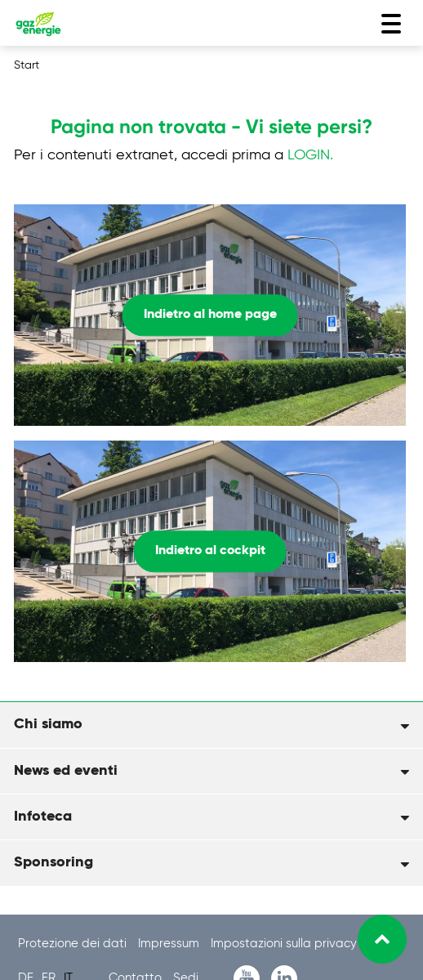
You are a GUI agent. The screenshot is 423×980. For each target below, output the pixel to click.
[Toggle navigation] (391, 24)
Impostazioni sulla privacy (284, 944)
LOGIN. (310, 155)
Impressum (170, 944)
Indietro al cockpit (210, 551)
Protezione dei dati (74, 944)
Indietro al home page (210, 315)
